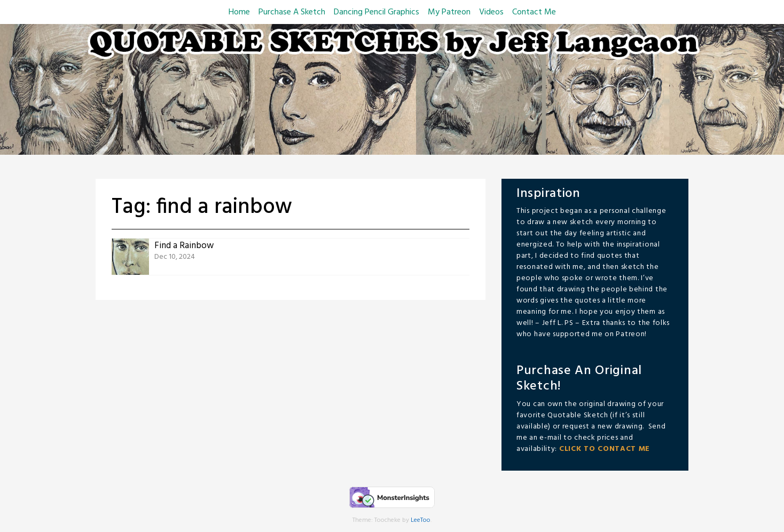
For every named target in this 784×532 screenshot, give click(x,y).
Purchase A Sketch (292, 12)
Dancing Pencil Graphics (377, 12)
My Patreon (449, 12)
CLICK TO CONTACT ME (605, 449)
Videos (491, 12)
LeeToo (421, 520)
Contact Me (534, 12)
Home (239, 12)
